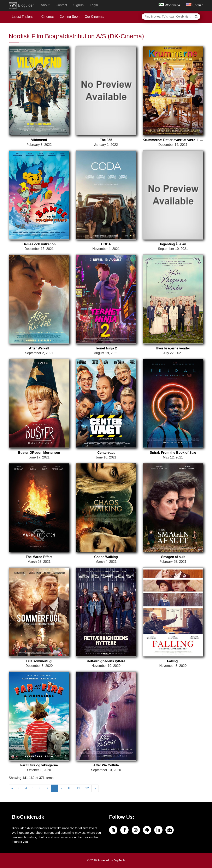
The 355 (106, 140)
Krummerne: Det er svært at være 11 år (173, 140)
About (45, 5)
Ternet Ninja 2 (106, 348)
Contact (61, 5)
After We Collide (106, 765)
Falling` (173, 661)
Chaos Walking (106, 557)
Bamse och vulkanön (39, 244)
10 (69, 788)
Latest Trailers (22, 17)
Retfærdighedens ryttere (106, 661)
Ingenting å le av (173, 244)
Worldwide (169, 5)
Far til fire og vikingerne (39, 765)
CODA (106, 244)
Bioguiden (22, 6)
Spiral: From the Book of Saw (173, 453)
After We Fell (39, 348)
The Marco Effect (39, 557)
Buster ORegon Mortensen (39, 453)
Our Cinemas (94, 17)
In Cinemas (46, 17)
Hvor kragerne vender (173, 348)
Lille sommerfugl (39, 661)
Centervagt (106, 453)
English (195, 5)
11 (78, 788)
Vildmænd (39, 140)
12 (87, 788)
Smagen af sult (173, 557)
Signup (78, 5)
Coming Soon (69, 17)
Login (94, 5)
